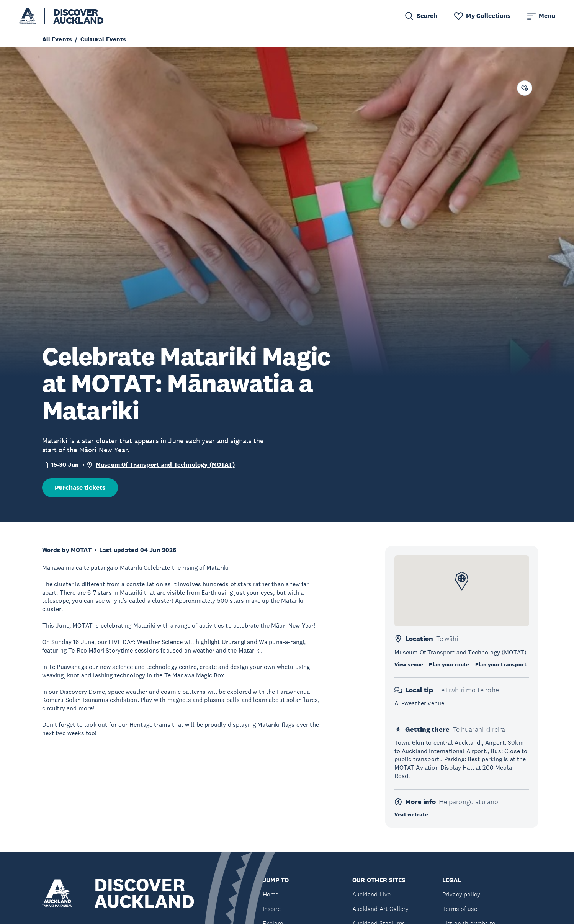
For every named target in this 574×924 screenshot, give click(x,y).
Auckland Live (371, 894)
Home (271, 894)
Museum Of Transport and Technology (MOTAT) (165, 465)
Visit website (411, 814)
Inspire (272, 909)
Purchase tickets (80, 488)
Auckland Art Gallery (380, 909)
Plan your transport (501, 664)
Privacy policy (461, 894)
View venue (409, 664)
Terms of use (460, 909)
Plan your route (449, 664)
